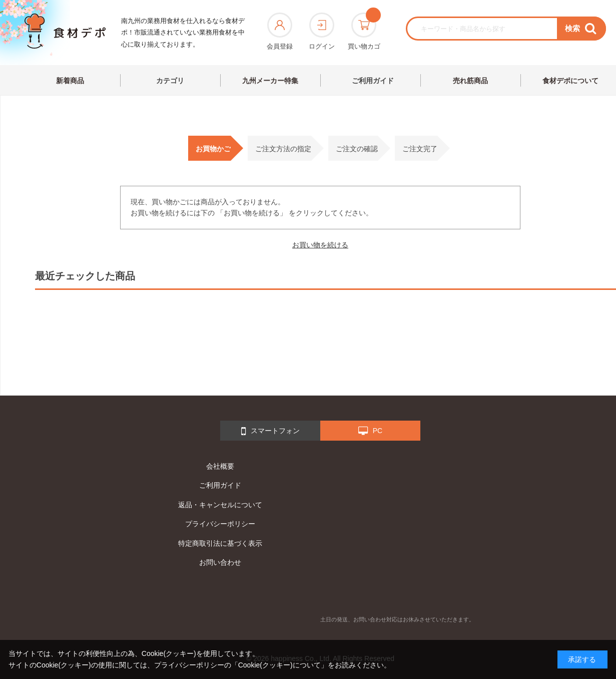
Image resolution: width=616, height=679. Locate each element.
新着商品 (70, 81)
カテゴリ (170, 81)
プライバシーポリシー (220, 524)
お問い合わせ (220, 562)
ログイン (322, 31)
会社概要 (220, 466)
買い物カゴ (364, 31)
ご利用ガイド (373, 81)
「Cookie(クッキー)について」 (279, 665)
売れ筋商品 (470, 81)
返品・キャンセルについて (220, 505)
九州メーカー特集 (270, 81)
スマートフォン (270, 431)
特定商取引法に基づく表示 (220, 543)
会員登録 (280, 31)
